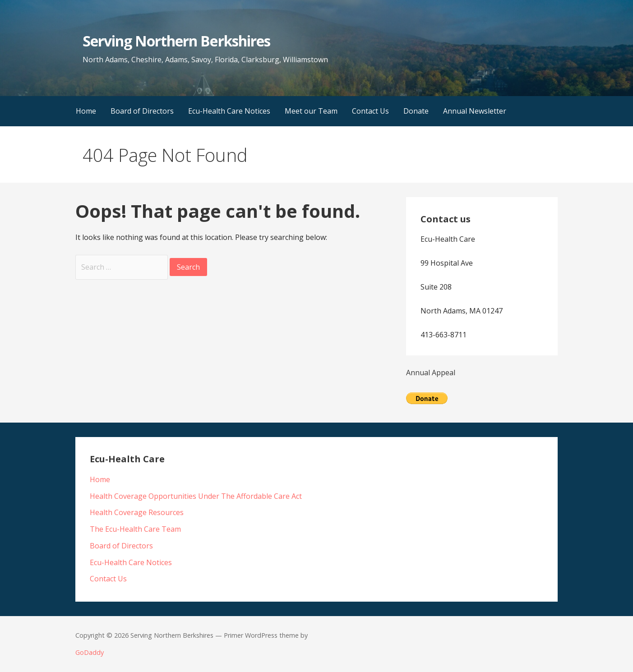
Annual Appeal (431, 373)
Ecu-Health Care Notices (229, 111)
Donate (416, 111)
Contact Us (370, 111)
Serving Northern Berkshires (176, 41)
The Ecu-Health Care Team (135, 529)
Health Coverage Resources (137, 512)
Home (86, 111)
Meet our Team (311, 111)
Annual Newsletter (475, 111)
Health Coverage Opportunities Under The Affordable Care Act (196, 496)
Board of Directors (142, 111)
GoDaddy (90, 652)
